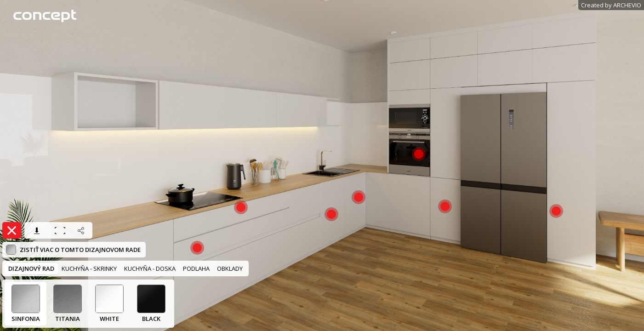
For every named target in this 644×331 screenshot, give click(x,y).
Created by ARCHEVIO (611, 5)
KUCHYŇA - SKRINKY (89, 268)
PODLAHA (196, 268)
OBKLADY (230, 268)
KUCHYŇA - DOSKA (150, 268)
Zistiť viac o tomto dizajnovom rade (73, 250)
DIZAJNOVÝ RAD (31, 268)
